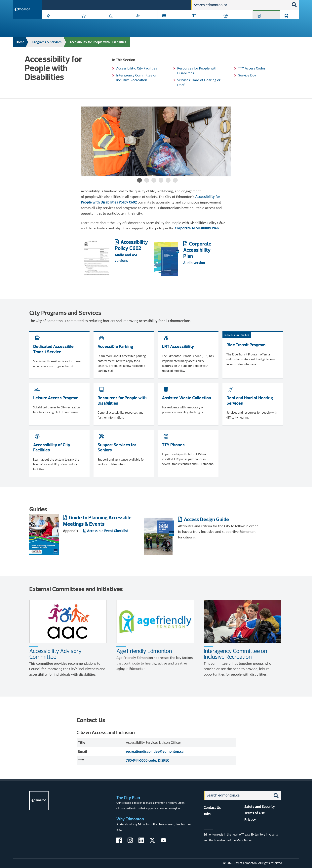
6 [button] (175, 180)
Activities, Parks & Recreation (57, 22)
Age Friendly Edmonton (144, 651)
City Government (144, 22)
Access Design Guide (206, 519)
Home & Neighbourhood (233, 22)
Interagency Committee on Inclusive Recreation (137, 78)
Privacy (250, 820)
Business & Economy (116, 22)
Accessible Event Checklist (108, 531)
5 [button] (168, 180)
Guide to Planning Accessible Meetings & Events (97, 521)
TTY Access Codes (252, 68)
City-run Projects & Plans (174, 22)
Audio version (195, 263)
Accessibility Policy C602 (131, 245)
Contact (181, 5)
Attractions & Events (90, 22)
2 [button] (147, 180)
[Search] (241, 5)
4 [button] (161, 180)
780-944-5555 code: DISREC (148, 760)
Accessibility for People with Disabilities (98, 42)
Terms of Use (255, 813)
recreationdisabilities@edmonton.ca (155, 751)
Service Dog (247, 75)
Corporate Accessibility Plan (197, 250)
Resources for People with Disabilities (197, 71)
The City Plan (128, 798)
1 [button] (139, 180)
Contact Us (212, 808)
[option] (156, 141)
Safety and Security (260, 807)
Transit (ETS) (288, 22)
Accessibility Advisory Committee (55, 654)
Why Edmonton (130, 819)
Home (20, 42)
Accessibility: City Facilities (137, 68)
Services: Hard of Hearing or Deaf (199, 82)
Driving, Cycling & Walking (203, 22)
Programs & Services (264, 22)
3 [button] (154, 180)
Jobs (168, 5)
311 (157, 5)
